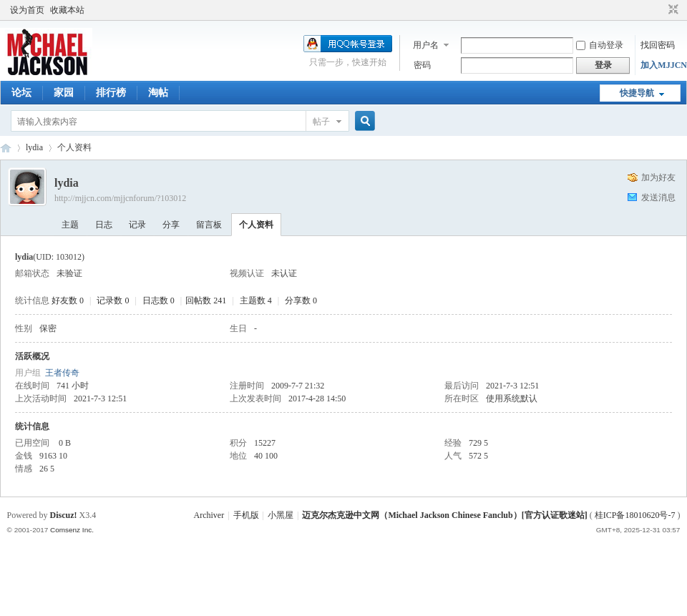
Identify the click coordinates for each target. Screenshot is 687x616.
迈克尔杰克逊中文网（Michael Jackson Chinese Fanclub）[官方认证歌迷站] (444, 515)
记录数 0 (113, 300)
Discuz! (64, 515)
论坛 (21, 93)
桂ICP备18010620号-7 (635, 515)
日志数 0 (159, 300)
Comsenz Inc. (72, 530)
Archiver (209, 515)
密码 (422, 65)
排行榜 (111, 93)
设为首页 (27, 10)
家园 (64, 93)
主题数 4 (256, 300)
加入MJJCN (664, 65)
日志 (104, 225)
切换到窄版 (672, 10)
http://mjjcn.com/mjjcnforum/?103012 (120, 198)
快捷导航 (637, 93)
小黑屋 (281, 515)
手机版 (246, 515)
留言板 (209, 225)
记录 (137, 225)
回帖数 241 (206, 300)
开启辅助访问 (660, 10)
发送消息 (658, 197)
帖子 (321, 122)
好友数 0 (68, 300)
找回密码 (658, 45)
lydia (34, 147)
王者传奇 (62, 373)
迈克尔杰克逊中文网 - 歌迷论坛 (6, 148)
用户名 (426, 45)
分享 (171, 225)
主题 (70, 225)
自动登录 (600, 45)
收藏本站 (67, 10)
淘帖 (158, 93)
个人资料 (256, 225)
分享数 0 (301, 300)
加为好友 (658, 177)
